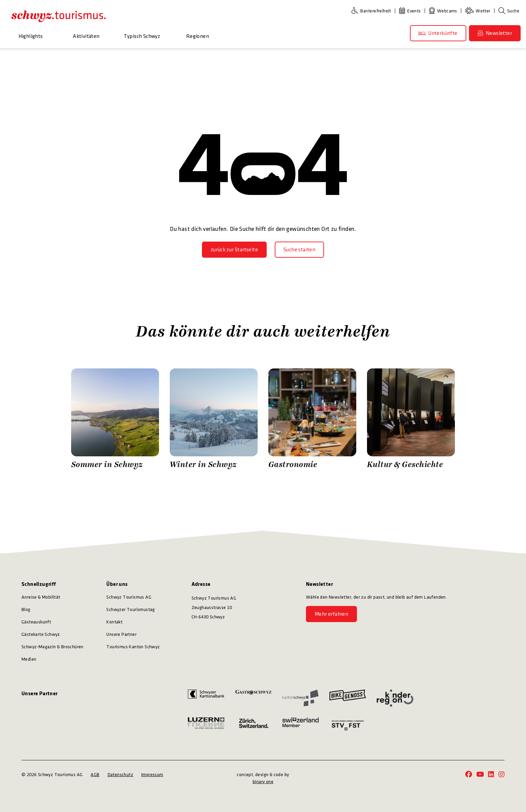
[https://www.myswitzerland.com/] (301, 725)
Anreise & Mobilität (41, 597)
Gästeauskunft (36, 622)
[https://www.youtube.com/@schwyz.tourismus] (480, 775)
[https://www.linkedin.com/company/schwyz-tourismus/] (491, 775)
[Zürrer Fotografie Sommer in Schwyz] (115, 419)
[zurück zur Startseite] (234, 250)
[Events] (411, 11)
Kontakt (114, 622)
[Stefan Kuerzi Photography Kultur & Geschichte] (411, 419)
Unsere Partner (121, 634)
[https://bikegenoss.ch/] (348, 698)
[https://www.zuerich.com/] (253, 725)
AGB (95, 775)
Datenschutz (120, 775)
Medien (29, 659)
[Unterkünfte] (438, 33)
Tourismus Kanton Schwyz (133, 647)
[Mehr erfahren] (331, 614)
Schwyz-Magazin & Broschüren (52, 647)
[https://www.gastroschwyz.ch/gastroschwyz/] (253, 698)
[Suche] (509, 11)
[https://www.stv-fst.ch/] (348, 725)
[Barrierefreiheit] (373, 11)
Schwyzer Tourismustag (130, 610)
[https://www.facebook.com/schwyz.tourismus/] (469, 775)
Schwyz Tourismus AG (129, 597)
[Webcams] (444, 11)
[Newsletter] (495, 33)
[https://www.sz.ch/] (301, 698)
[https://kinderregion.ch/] (395, 698)
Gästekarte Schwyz (41, 634)
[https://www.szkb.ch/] (206, 698)
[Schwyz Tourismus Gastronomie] (312, 419)
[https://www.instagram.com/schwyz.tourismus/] (502, 775)
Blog (26, 610)
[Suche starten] (299, 250)
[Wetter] (479, 11)
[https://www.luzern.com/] (206, 725)
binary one (263, 782)
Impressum (152, 775)
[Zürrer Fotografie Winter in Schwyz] (214, 419)
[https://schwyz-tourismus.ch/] (59, 16)
